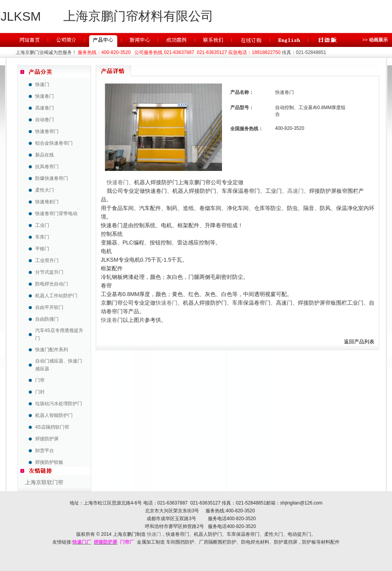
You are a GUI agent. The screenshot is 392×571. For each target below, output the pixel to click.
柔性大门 (45, 190)
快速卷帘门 (47, 131)
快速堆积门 (47, 202)
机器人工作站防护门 (56, 296)
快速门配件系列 (52, 350)
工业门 (42, 225)
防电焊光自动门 (52, 284)
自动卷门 (45, 120)
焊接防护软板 (49, 462)
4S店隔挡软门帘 (52, 427)
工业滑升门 (47, 260)
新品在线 (45, 155)
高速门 (295, 191)
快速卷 (109, 320)
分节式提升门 (49, 272)
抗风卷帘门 (47, 167)
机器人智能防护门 (54, 415)
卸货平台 (45, 451)
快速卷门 (45, 96)
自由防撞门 (47, 319)
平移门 (42, 249)
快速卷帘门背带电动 (56, 214)
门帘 (40, 380)
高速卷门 (45, 108)
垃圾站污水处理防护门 (59, 404)
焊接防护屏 (47, 439)
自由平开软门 (49, 307)
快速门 (42, 84)
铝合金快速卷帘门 (54, 143)
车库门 (42, 237)
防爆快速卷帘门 (52, 178)
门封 (40, 392)
